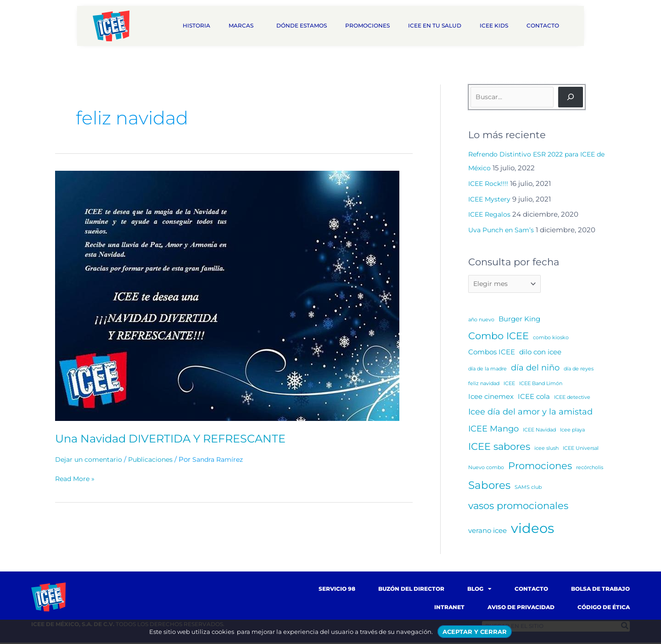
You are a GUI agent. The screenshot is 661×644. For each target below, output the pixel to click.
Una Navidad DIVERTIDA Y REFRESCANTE (181, 438)
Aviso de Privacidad (521, 608)
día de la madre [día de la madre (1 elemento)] (487, 370)
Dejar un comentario (90, 459)
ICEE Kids (494, 25)
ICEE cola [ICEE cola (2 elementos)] (534, 398)
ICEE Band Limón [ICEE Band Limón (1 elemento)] (541, 385)
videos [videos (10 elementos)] (532, 529)
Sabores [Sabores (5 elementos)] (489, 487)
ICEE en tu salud (435, 25)
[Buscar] (571, 97)
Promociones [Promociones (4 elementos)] (540, 467)
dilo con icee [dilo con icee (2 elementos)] (540, 353)
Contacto (545, 26)
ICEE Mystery (491, 199)
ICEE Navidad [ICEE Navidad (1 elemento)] (539, 431)
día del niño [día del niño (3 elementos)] (535, 369)
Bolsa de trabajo (600, 590)
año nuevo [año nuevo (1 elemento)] (481, 321)
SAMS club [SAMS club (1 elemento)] (528, 489)
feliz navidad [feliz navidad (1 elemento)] (484, 385)
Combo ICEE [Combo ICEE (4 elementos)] (499, 337)
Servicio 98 (337, 590)
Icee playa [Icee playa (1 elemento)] (572, 431)
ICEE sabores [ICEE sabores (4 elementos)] (499, 448)
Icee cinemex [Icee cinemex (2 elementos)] (491, 398)
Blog (479, 590)
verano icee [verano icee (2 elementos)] (487, 532)
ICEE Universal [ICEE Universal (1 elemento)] (581, 450)
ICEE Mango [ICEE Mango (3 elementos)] (493, 430)
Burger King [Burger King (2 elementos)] (519, 320)
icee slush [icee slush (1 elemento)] (546, 450)
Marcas (243, 26)
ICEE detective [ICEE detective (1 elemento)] (572, 399)
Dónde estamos (302, 25)
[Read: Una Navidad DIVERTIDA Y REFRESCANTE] (227, 295)
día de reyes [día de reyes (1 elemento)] (579, 370)
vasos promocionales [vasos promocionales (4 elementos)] (518, 507)
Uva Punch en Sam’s (503, 230)
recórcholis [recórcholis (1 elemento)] (590, 469)
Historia (196, 25)
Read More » (76, 479)
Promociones (367, 25)
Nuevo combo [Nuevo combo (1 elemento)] (486, 469)
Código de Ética (604, 608)
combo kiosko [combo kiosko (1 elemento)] (551, 339)
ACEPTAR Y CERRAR (475, 632)
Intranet (449, 608)
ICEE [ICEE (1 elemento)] (509, 385)
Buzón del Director (411, 590)
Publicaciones (155, 459)
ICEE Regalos (491, 214)
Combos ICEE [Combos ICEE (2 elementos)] (492, 353)
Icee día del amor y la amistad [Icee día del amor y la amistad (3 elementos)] (530, 413)
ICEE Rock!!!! (490, 183)
